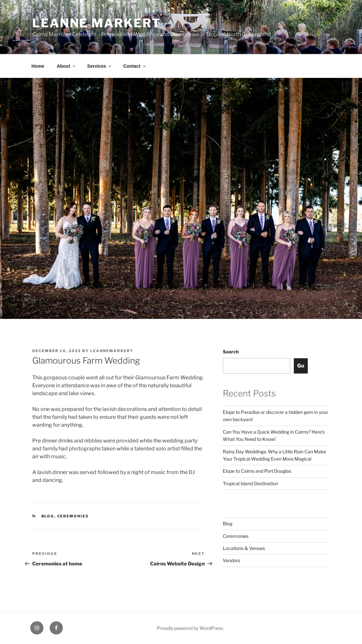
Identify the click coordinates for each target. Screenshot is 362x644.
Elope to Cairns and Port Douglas (257, 471)
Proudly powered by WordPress (190, 628)
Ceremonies (73, 516)
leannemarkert (112, 351)
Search (231, 352)
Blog (48, 516)
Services (100, 66)
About (66, 66)
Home (38, 66)
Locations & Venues (244, 548)
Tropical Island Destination (250, 483)
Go (301, 366)
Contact (135, 66)
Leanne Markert (97, 23)
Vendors (232, 560)
